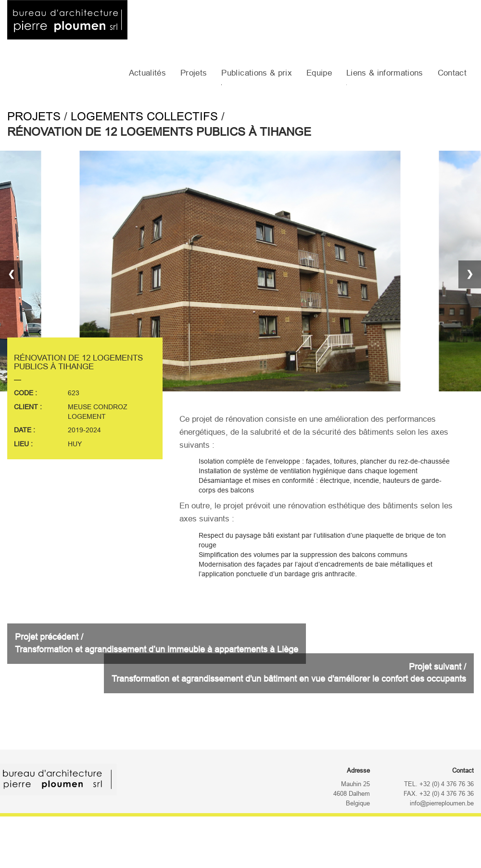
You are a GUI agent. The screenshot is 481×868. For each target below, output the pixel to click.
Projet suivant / (289, 673)
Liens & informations (385, 73)
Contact (452, 73)
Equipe (319, 73)
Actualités (147, 73)
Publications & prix (256, 73)
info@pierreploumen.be (442, 803)
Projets (194, 73)
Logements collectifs (144, 116)
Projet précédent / (157, 643)
